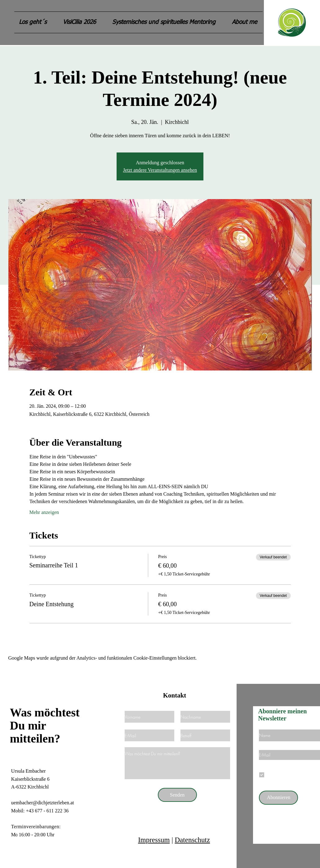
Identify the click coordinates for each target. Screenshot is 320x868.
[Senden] (177, 795)
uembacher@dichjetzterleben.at (43, 803)
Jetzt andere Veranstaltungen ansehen (160, 170)
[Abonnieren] (278, 798)
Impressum (154, 840)
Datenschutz (192, 840)
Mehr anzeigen (44, 512)
